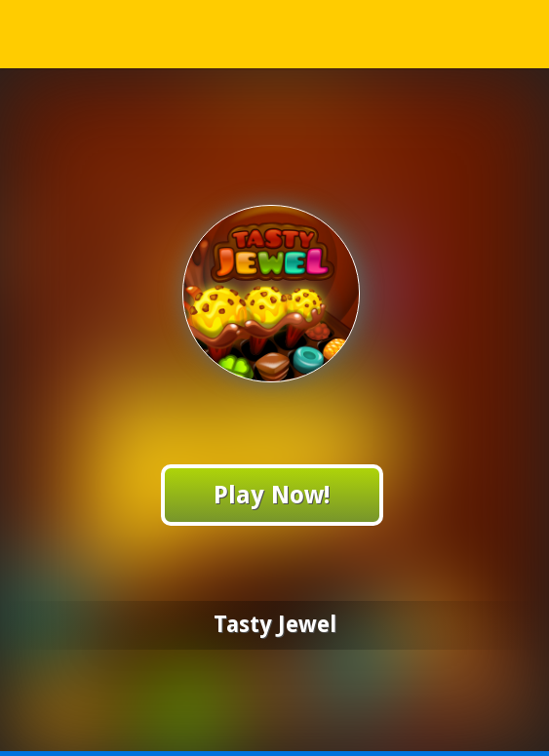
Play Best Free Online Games (275, 34)
